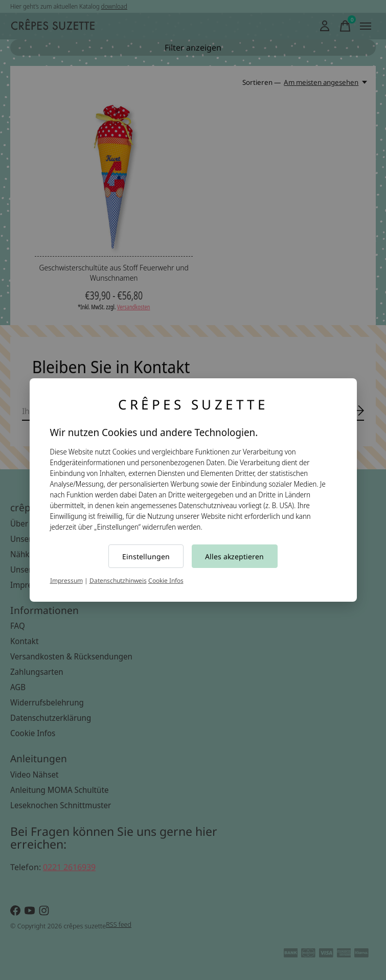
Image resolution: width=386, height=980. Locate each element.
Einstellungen (146, 556)
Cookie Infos (166, 580)
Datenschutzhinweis (118, 580)
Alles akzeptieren (234, 556)
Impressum (66, 580)
